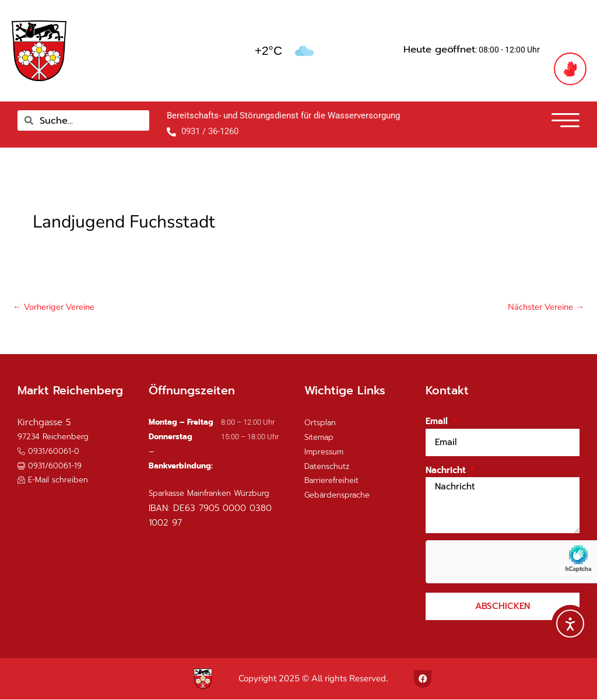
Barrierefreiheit (331, 481)
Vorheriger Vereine (54, 307)
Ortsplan (320, 423)
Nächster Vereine (545, 307)
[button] (50, 466)
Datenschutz (327, 467)
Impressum (324, 452)
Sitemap (319, 438)
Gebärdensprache (337, 496)
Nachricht (447, 471)
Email (438, 422)
